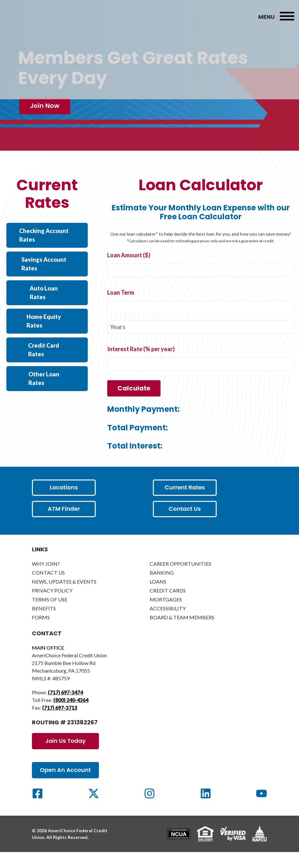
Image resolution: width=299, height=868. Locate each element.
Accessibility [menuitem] (168, 625)
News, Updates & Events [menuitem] (64, 598)
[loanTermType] (201, 343)
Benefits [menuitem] (44, 625)
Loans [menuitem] (158, 598)
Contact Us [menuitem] (48, 589)
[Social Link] (37, 810)
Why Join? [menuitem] (46, 580)
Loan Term (121, 309)
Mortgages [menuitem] (166, 616)
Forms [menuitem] (41, 634)
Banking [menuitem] (162, 589)
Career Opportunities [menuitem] (180, 580)
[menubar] (287, 17)
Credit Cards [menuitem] (168, 607)
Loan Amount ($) (129, 272)
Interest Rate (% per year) (141, 366)
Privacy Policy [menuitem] (52, 607)
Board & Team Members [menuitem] (182, 634)
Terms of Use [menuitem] (50, 616)
